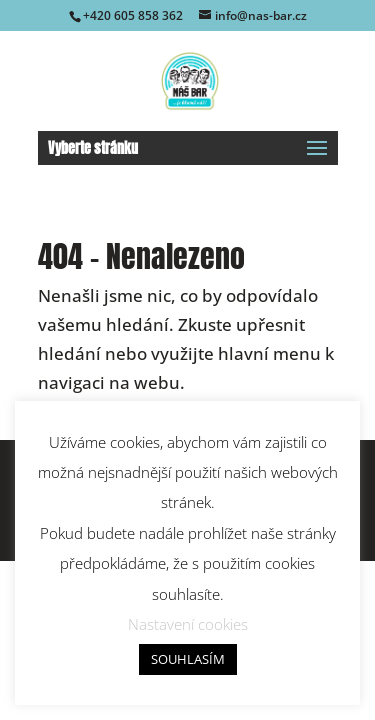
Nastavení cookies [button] (188, 624)
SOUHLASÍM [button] (188, 659)
